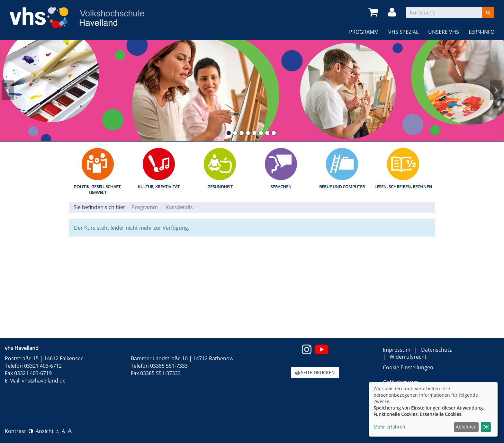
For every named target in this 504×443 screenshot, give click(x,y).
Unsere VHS (444, 32)
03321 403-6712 (43, 366)
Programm (364, 32)
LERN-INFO (482, 32)
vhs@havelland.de (44, 381)
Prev (8, 90)
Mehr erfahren (389, 427)
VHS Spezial (403, 32)
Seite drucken (315, 372)
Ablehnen (466, 427)
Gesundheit (220, 187)
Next (496, 90)
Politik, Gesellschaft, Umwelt (98, 190)
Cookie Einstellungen (408, 367)
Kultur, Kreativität (159, 187)
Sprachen (281, 187)
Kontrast (19, 431)
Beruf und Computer (342, 187)
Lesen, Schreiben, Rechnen (403, 187)
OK (486, 427)
